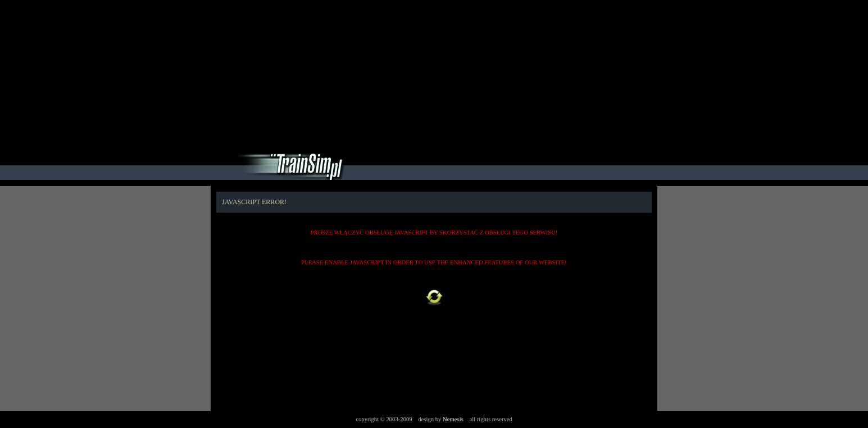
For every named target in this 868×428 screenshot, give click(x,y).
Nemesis (453, 419)
